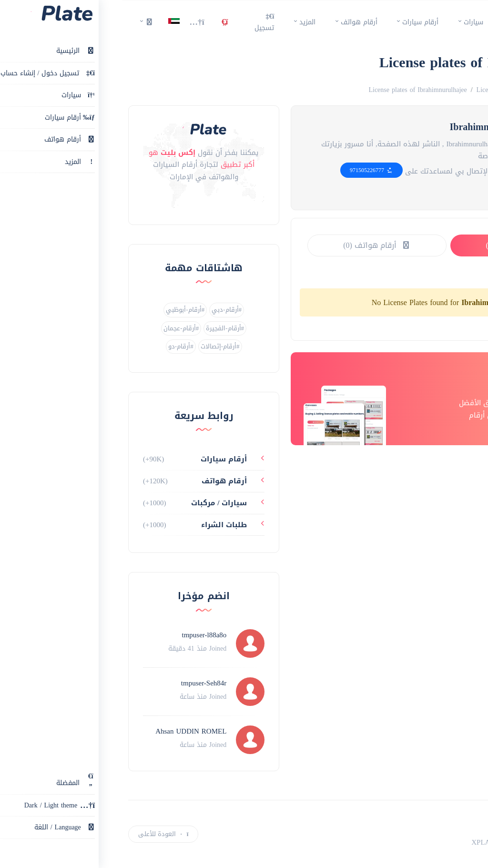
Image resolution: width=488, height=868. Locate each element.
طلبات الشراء (103, 525)
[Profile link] (128, 643)
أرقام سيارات (298, 22)
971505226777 (249, 170)
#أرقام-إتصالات (98, 346)
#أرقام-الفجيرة (102, 328)
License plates (373, 90)
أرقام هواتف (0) (254, 245)
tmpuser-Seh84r (81, 683)
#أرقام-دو (58, 346)
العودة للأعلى (41, 834)
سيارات (351, 22)
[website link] (401, 189)
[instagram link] (81, 201)
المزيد (185, 22)
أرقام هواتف (237, 22)
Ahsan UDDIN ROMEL (68, 731)
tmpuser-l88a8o (81, 635)
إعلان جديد (456, 839)
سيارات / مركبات (98, 503)
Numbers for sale (426, 90)
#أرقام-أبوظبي (63, 310)
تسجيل (142, 22)
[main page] (460, 22)
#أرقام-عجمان (59, 328)
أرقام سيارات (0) (397, 245)
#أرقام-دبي (104, 310)
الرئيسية (392, 22)
